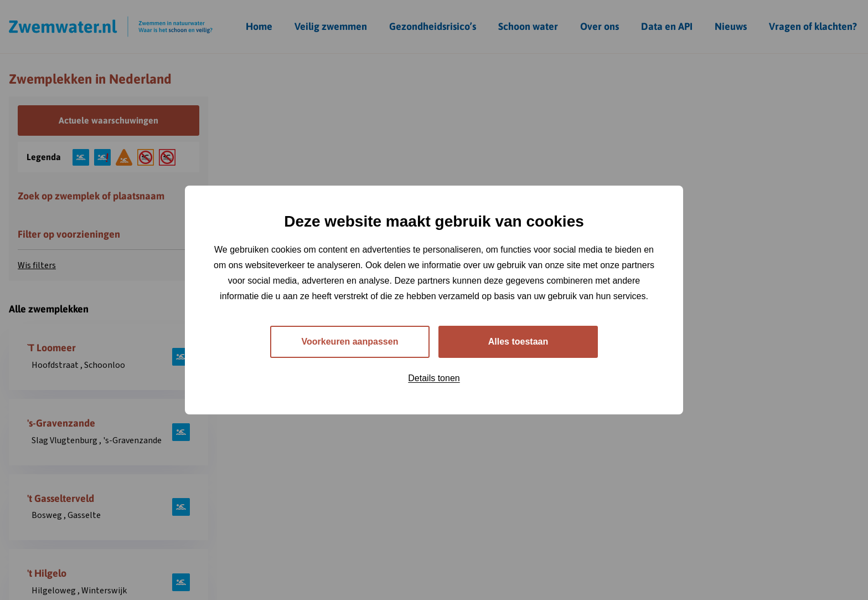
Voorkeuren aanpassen (350, 342)
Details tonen (434, 378)
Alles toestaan (518, 342)
